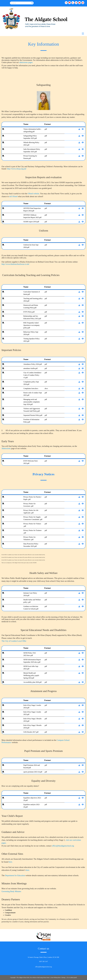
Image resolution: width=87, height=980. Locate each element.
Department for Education (15, 875)
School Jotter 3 (47, 978)
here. (11, 862)
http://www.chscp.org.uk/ (17, 169)
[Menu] (43, 34)
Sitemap (63, 978)
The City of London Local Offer (14, 641)
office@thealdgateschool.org (63, 846)
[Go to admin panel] (72, 978)
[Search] (32, 3)
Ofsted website (33, 194)
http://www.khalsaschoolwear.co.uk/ (15, 264)
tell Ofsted (14, 196)
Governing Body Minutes (11, 891)
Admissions (6, 448)
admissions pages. (26, 62)
